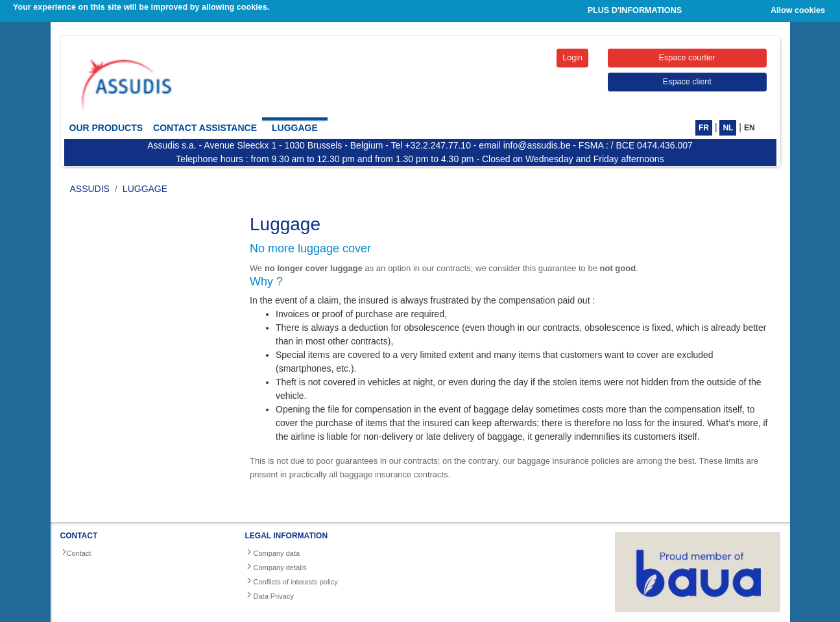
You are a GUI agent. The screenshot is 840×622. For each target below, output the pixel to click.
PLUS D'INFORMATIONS (635, 10)
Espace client (687, 82)
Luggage (295, 128)
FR (704, 128)
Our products (106, 128)
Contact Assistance (205, 128)
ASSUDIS (90, 189)
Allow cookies (798, 10)
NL (728, 128)
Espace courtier (688, 58)
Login (572, 58)
